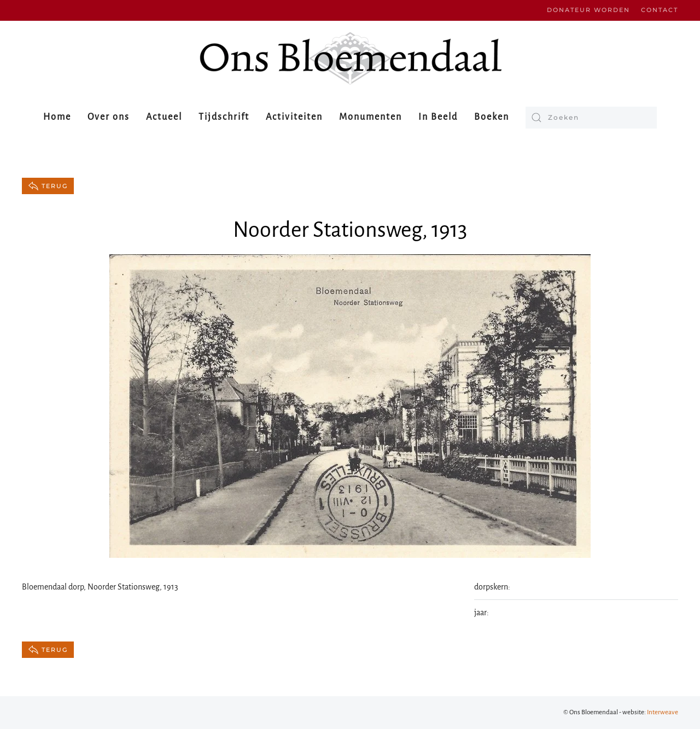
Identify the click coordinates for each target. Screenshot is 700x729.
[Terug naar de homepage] (350, 58)
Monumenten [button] (371, 117)
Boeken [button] (492, 117)
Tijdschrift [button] (224, 117)
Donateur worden (588, 10)
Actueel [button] (164, 117)
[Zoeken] (591, 118)
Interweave (663, 712)
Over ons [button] (109, 117)
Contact (660, 10)
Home (57, 117)
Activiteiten (294, 117)
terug (48, 186)
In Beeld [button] (438, 117)
